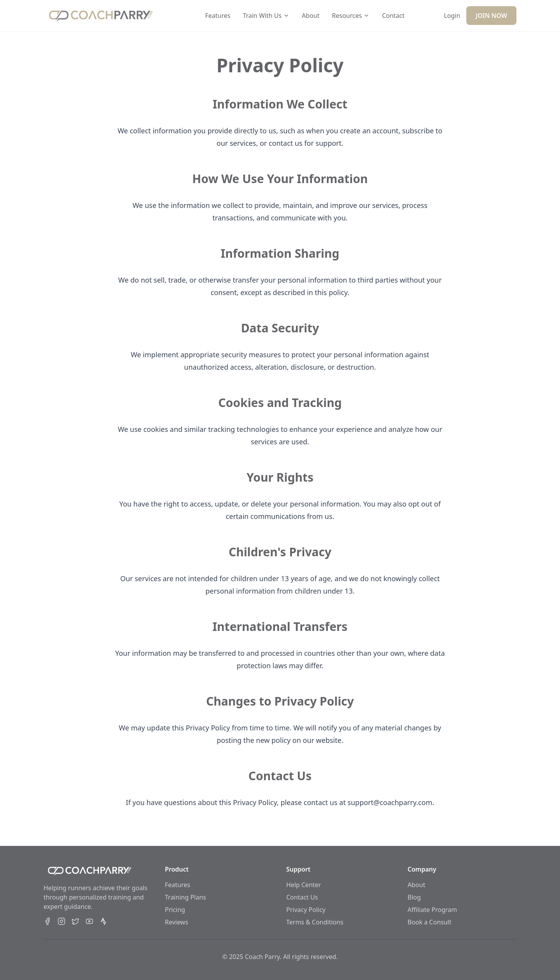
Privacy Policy (306, 910)
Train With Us (266, 16)
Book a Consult (430, 922)
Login (452, 16)
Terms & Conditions (315, 922)
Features (218, 16)
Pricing (175, 910)
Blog (414, 897)
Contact (393, 16)
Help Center (304, 885)
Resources (351, 16)
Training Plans (185, 897)
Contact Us (302, 897)
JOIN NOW (491, 16)
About (311, 16)
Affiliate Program (432, 910)
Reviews (177, 922)
